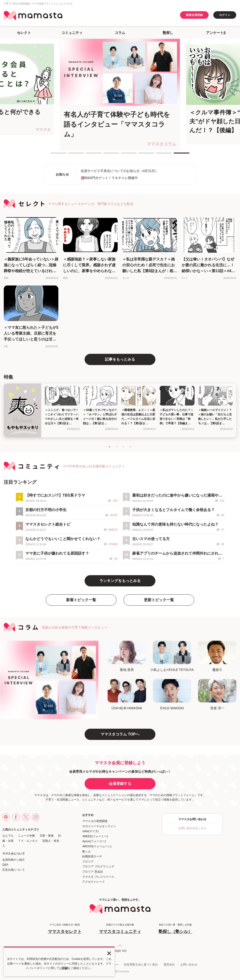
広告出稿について (14, 870)
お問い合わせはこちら (192, 828)
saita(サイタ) (90, 831)
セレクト (24, 33)
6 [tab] (141, 155)
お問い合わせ (189, 965)
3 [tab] (88, 155)
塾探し (168, 33)
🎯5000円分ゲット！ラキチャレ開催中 (109, 178)
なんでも (8, 836)
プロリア (88, 862)
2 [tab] (71, 155)
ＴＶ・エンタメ (28, 841)
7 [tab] (158, 155)
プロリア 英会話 (92, 872)
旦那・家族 (47, 836)
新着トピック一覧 (81, 600)
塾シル (86, 852)
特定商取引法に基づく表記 (141, 965)
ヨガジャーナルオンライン (99, 826)
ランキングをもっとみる (120, 581)
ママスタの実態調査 (95, 821)
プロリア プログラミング (98, 867)
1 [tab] (53, 155)
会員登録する (120, 784)
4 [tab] (106, 155)
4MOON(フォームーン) (97, 846)
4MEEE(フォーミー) (95, 836)
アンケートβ (216, 33)
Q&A (5, 865)
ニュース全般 (26, 836)
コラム (120, 33)
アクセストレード (94, 882)
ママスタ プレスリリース (98, 877)
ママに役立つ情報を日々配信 (65, 929)
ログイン (225, 15)
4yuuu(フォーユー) (94, 841)
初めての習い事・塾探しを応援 (175, 929)
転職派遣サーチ (92, 856)
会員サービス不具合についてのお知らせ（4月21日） (119, 171)
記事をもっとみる (120, 359)
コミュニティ (72, 33)
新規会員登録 (194, 15)
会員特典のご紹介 (14, 860)
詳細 (65, 968)
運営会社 (169, 965)
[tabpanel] (120, 94)
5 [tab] (123, 155)
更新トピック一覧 (159, 600)
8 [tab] (176, 155)
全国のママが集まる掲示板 (120, 929)
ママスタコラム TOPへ (120, 734)
